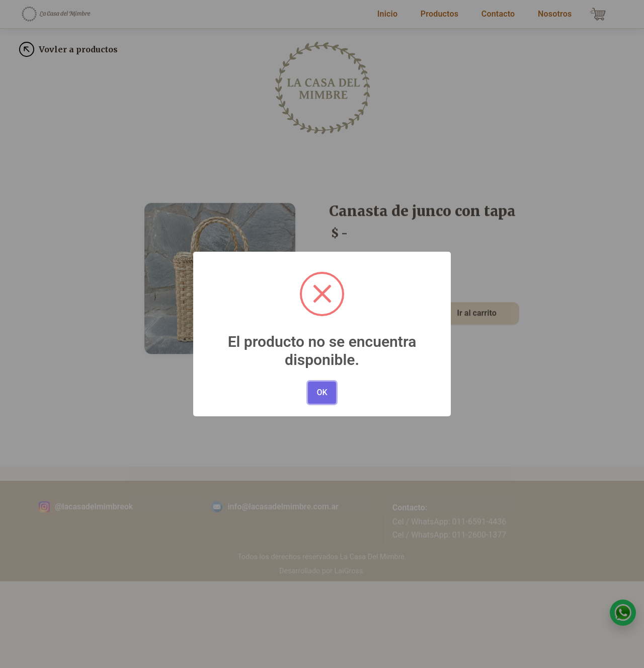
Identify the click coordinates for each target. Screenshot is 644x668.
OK (322, 392)
